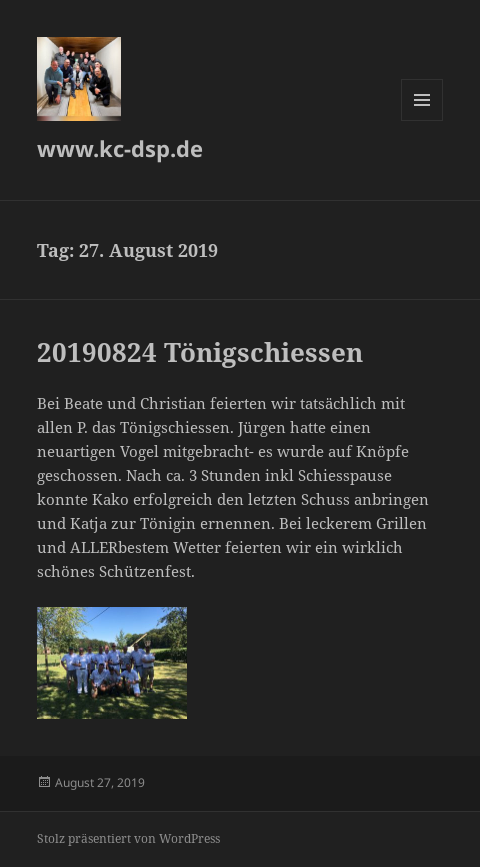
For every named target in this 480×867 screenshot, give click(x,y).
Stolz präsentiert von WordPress (128, 838)
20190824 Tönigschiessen (200, 352)
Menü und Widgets (422, 120)
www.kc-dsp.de (120, 148)
